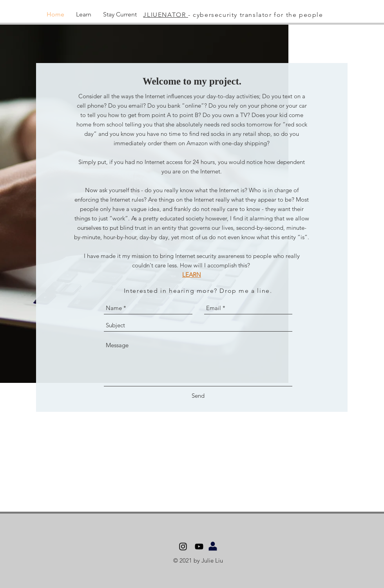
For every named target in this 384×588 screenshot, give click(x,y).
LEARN (192, 275)
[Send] (198, 396)
